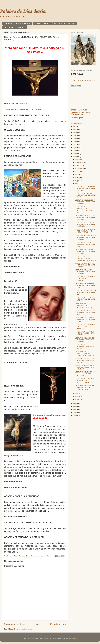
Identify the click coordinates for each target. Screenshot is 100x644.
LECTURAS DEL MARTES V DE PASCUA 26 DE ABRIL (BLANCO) (85, 217)
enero (77, 399)
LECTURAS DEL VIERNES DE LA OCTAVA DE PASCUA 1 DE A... (84, 387)
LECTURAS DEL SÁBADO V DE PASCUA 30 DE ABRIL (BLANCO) (85, 188)
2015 (75, 403)
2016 (75, 157)
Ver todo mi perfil (77, 118)
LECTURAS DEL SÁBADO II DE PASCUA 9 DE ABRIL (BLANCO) (85, 333)
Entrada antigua (58, 624)
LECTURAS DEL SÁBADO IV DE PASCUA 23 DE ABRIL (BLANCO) (85, 238)
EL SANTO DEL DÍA (42, 23)
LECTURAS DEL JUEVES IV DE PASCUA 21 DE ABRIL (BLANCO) (85, 251)
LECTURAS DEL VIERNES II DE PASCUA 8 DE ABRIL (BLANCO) (85, 340)
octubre (78, 165)
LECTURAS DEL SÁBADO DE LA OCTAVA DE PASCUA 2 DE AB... (84, 381)
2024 (75, 132)
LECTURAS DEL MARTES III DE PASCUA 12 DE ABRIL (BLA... (85, 313)
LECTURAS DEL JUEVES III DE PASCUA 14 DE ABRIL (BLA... (85, 299)
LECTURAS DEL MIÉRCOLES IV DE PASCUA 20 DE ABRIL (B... (85, 258)
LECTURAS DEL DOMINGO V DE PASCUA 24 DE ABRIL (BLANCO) (85, 231)
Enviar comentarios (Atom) (23, 629)
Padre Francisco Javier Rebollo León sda (82, 114)
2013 (75, 409)
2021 (75, 141)
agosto (78, 172)
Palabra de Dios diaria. (23, 11)
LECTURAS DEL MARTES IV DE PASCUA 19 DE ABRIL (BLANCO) (85, 265)
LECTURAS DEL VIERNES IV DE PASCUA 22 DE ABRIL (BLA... (85, 245)
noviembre (79, 162)
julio (77, 175)
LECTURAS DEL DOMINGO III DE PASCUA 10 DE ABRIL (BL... (85, 326)
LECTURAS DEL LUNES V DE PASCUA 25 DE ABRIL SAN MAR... (85, 224)
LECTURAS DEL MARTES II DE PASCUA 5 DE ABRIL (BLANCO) (85, 360)
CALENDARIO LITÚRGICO (15, 27)
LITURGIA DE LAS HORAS (65, 23)
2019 (75, 148)
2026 (75, 126)
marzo (78, 393)
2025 (75, 129)
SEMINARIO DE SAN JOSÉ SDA (17, 23)
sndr (54, 638)
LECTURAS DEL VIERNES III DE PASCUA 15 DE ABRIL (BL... (85, 292)
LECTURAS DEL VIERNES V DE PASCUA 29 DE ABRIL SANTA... (85, 195)
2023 (75, 135)
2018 (75, 151)
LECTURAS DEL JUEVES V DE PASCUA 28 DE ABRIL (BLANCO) (85, 202)
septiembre (79, 169)
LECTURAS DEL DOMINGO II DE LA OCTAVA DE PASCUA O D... (85, 374)
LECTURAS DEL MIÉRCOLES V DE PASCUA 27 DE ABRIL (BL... (84, 210)
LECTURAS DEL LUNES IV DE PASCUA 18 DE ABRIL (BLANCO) (85, 272)
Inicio (38, 624)
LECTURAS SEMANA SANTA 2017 (83, 80)
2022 (75, 138)
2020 (75, 145)
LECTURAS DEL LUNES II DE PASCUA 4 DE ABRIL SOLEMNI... (85, 367)
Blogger (74, 638)
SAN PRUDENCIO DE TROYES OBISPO (24, 109)
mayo (77, 181)
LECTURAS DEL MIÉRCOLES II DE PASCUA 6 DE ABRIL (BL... (85, 353)
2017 (75, 154)
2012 (75, 412)
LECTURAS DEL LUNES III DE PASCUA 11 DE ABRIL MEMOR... (85, 319)
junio (77, 178)
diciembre (79, 159)
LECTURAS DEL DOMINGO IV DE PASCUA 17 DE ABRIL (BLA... (85, 279)
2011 (75, 415)
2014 (75, 406)
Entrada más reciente (15, 624)
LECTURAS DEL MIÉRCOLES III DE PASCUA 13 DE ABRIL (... (85, 306)
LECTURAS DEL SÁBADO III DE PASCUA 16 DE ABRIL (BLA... (85, 285)
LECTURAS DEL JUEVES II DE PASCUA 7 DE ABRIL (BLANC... (85, 347)
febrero (78, 396)
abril (77, 184)
